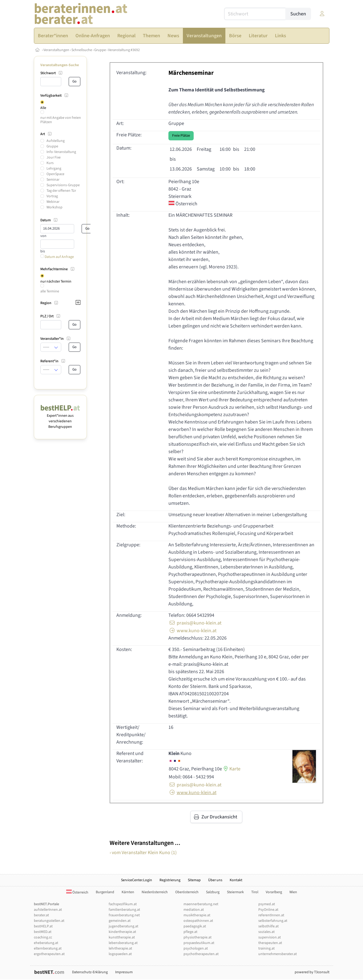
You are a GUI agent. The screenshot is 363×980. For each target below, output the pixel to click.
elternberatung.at (48, 948)
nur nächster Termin (56, 281)
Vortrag (52, 196)
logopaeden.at (120, 954)
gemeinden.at (120, 921)
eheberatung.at (46, 943)
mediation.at (194, 910)
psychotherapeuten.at (201, 954)
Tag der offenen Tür (61, 191)
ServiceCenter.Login (137, 880)
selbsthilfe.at (268, 926)
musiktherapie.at (197, 915)
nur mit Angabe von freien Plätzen (61, 120)
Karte (231, 769)
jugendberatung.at (123, 926)
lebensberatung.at (123, 943)
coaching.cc (43, 937)
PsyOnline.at (268, 910)
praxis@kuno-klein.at (195, 623)
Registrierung (170, 880)
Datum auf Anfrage (57, 257)
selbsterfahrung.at (273, 921)
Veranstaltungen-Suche (60, 65)
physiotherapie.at (198, 937)
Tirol (255, 892)
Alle (43, 108)
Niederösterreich (155, 892)
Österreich (77, 892)
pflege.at (190, 932)
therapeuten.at (270, 943)
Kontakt (236, 880)
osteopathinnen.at (198, 921)
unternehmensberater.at (278, 954)
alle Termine (50, 291)
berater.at (41, 915)
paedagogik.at (195, 926)
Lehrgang (54, 169)
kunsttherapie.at (122, 937)
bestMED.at (43, 932)
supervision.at (270, 937)
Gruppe (100, 50)
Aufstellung (56, 141)
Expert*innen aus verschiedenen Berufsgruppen (60, 418)
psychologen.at (196, 948)
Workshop (54, 207)
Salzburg (213, 892)
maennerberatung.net (201, 904)
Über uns (215, 880)
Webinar (53, 202)
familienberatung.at (124, 910)
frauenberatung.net (124, 915)
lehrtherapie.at (120, 948)
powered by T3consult (312, 972)
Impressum (124, 972)
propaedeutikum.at (199, 943)
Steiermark (235, 892)
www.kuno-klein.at (192, 631)
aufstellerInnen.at (48, 910)
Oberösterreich (187, 892)
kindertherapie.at (122, 932)
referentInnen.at (271, 915)
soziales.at (266, 932)
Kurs (50, 163)
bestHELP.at (43, 926)
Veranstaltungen (56, 50)
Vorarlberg (274, 892)
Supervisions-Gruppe (63, 185)
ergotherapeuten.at (49, 954)
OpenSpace (55, 174)
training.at (266, 948)
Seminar (53, 180)
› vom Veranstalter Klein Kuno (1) (143, 853)
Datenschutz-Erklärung (90, 972)
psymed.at (267, 904)
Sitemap (194, 880)
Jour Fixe (54, 157)
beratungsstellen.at (49, 921)
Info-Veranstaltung (61, 152)
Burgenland (105, 892)
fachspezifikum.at (123, 904)
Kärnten (128, 892)
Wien (293, 892)
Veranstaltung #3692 (124, 50)
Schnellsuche (82, 50)
